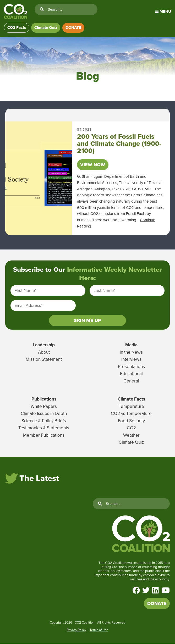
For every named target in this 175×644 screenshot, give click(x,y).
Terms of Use (99, 630)
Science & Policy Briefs (44, 421)
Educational (131, 374)
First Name (25, 291)
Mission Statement (44, 360)
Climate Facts (131, 399)
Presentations (131, 367)
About (44, 352)
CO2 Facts (17, 28)
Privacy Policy (76, 630)
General (131, 381)
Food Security (131, 421)
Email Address (29, 306)
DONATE (74, 28)
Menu (163, 12)
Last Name (104, 291)
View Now (93, 165)
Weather (131, 435)
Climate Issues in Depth (44, 414)
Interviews (131, 360)
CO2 (131, 428)
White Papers (44, 407)
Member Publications (44, 435)
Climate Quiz (46, 28)
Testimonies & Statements (44, 428)
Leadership (44, 345)
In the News (131, 352)
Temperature (131, 407)
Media (131, 345)
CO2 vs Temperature (131, 414)
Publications (44, 399)
